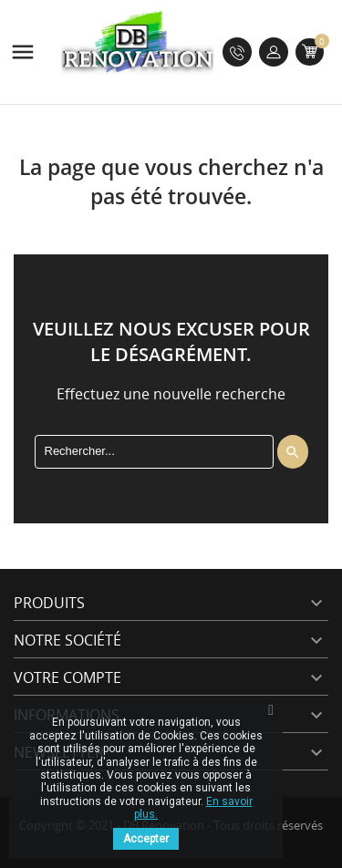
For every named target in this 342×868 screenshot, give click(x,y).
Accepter (146, 839)
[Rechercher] (154, 451)
